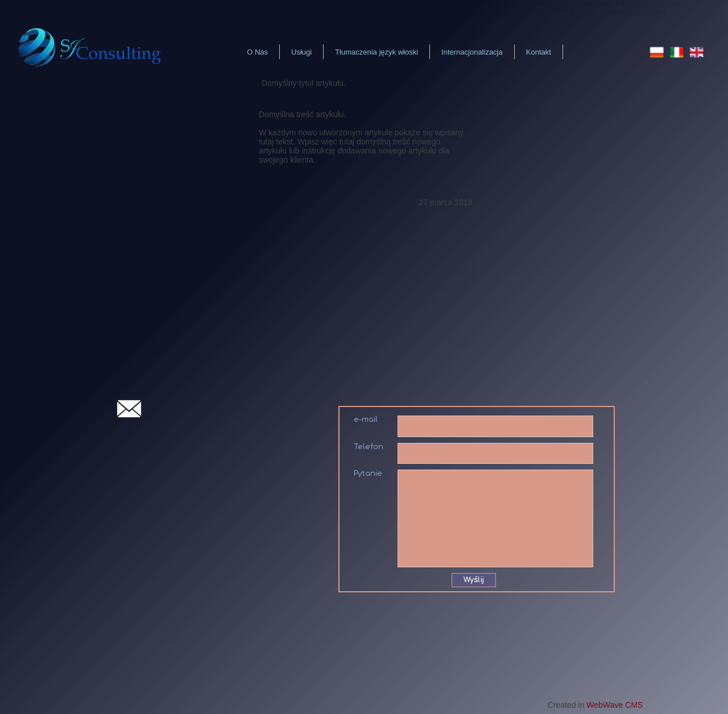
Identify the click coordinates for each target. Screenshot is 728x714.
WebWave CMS (615, 705)
